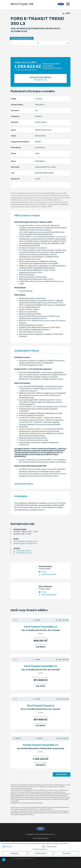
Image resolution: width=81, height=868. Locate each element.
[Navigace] (68, 4)
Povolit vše (66, 853)
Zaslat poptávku (40, 79)
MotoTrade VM (22, 4)
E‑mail (42, 572)
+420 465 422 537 (22, 551)
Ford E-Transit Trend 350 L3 (40, 745)
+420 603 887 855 (48, 595)
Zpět (67, 13)
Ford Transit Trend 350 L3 (40, 627)
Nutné (9, 847)
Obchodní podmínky (41, 838)
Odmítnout (15, 853)
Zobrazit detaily (40, 849)
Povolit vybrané (40, 853)
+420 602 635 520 (48, 574)
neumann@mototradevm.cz (25, 541)
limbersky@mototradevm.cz (26, 543)
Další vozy (62, 774)
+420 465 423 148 (22, 553)
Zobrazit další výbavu (24, 484)
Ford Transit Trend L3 (41, 706)
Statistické (52, 847)
